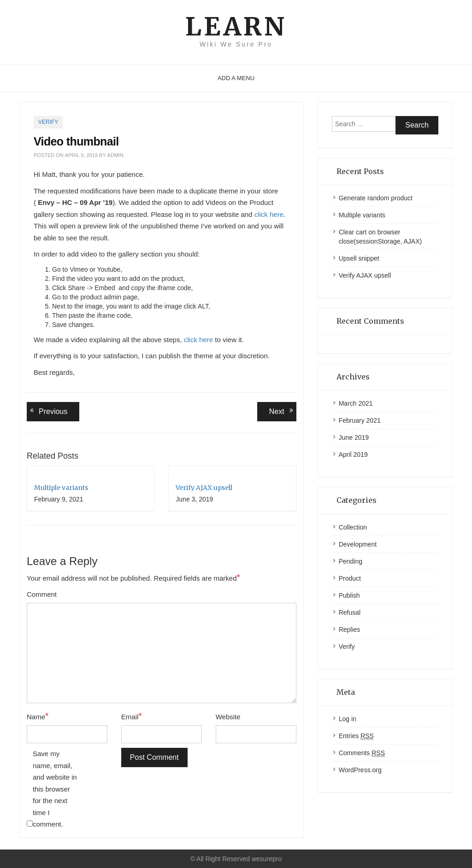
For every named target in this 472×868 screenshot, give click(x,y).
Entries (356, 736)
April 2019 (353, 454)
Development (358, 544)
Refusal (350, 612)
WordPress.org (360, 770)
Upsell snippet (359, 258)
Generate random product (376, 198)
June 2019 (354, 437)
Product (350, 578)
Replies (350, 629)
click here (269, 214)
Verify (48, 122)
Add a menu (236, 78)
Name (38, 717)
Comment (42, 594)
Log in (348, 719)
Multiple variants (61, 488)
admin (115, 155)
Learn (236, 26)
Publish (349, 595)
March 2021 (356, 403)
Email (132, 717)
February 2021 (360, 420)
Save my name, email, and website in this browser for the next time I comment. (55, 789)
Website (228, 717)
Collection (353, 527)
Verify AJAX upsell (204, 488)
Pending (351, 561)
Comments (362, 753)
